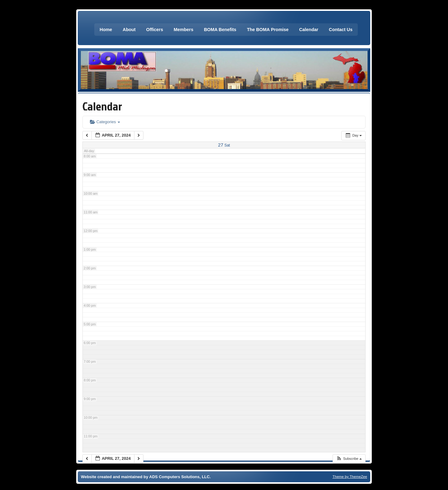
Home (106, 30)
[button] (349, 459)
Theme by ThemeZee (350, 476)
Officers (155, 30)
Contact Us (341, 30)
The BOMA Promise (268, 30)
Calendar (309, 30)
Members (183, 30)
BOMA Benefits (220, 30)
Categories (105, 122)
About (129, 30)
